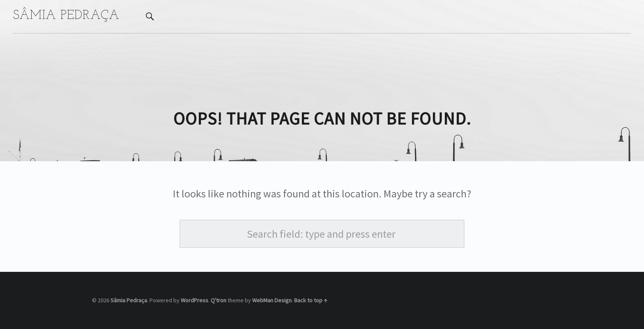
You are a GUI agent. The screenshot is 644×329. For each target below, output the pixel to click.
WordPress (194, 300)
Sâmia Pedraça (129, 300)
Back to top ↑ (311, 300)
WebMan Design (272, 300)
